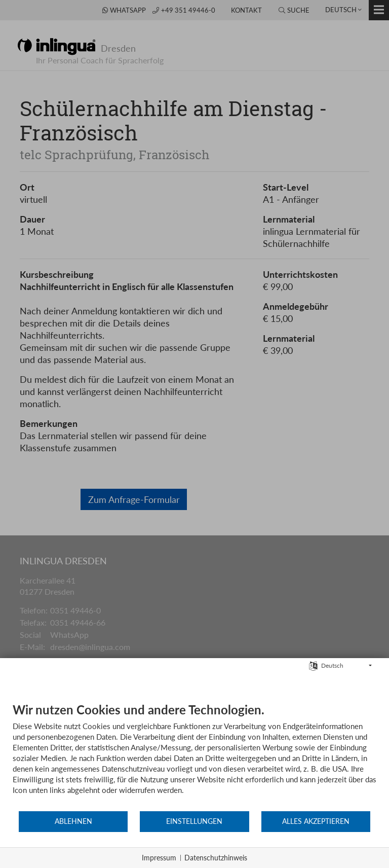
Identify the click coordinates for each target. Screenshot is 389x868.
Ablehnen (73, 821)
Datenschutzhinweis (216, 858)
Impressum (159, 858)
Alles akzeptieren (316, 821)
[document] (194, 756)
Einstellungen (194, 821)
